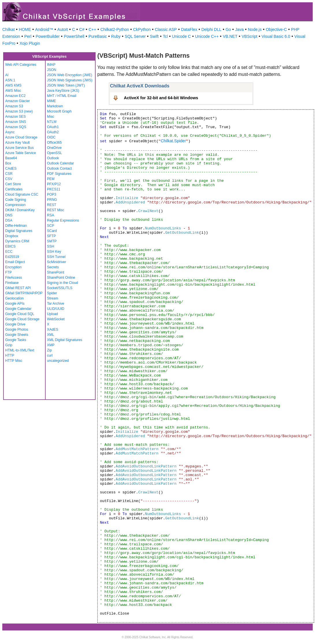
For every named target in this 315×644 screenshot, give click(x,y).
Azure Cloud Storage (21, 137)
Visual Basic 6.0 (276, 36)
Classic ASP (166, 29)
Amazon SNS (16, 122)
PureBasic (98, 36)
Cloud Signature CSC (22, 194)
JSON (52, 70)
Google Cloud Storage (22, 319)
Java (239, 29)
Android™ (44, 29)
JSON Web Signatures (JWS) (70, 80)
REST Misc (56, 210)
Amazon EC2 (15, 96)
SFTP (52, 236)
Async (10, 132)
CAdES (11, 169)
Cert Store (13, 184)
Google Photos (17, 330)
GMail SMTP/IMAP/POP (24, 293)
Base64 (11, 158)
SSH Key (54, 252)
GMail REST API (18, 288)
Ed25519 (12, 257)
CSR (9, 174)
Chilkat (9, 29)
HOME (25, 29)
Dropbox (12, 236)
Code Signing (16, 200)
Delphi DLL (211, 29)
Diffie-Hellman (16, 226)
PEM (51, 179)
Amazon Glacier (17, 101)
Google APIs (15, 304)
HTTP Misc (14, 361)
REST (52, 205)
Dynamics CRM (17, 241)
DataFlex (189, 29)
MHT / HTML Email (62, 96)
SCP (51, 226)
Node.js (255, 29)
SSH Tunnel (56, 257)
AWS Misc (13, 91)
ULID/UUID (56, 309)
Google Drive (15, 324)
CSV (9, 179)
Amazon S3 (14, 106)
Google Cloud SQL (20, 314)
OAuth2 (53, 132)
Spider (52, 293)
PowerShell (74, 36)
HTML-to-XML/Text (20, 350)
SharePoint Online (61, 278)
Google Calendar (18, 309)
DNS (9, 215)
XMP (51, 345)
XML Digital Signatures (65, 340)
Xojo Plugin (30, 43)
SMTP (52, 241)
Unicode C (181, 36)
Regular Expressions (63, 220)
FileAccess (14, 278)
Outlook (53, 158)
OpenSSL (55, 153)
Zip (50, 350)
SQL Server (135, 36)
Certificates (14, 189)
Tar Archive (56, 304)
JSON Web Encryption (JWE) (70, 75)
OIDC (51, 137)
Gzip (9, 345)
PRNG (52, 200)
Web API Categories (21, 65)
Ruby (116, 36)
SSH (51, 246)
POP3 (52, 194)
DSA (9, 220)
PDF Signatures (59, 174)
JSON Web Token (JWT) (66, 85)
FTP (9, 272)
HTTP (10, 355)
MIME (52, 101)
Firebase (12, 283)
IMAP (51, 65)
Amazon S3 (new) (19, 111)
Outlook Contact (59, 169)
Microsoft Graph (59, 111)
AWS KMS (13, 85)
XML (51, 335)
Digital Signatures (19, 231)
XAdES (53, 330)
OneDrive (54, 148)
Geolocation (14, 298)
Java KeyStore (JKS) (63, 91)
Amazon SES (15, 117)
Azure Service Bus (19, 148)
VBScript (249, 36)
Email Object (15, 262)
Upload (53, 314)
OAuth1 (53, 127)
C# (82, 29)
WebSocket (56, 319)
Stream (53, 298)
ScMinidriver (57, 262)
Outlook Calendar (60, 163)
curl (50, 355)
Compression (15, 205)
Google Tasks (16, 340)
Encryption (13, 267)
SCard (52, 231)
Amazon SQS (16, 127)
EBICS (10, 246)
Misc (51, 117)
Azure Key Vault (17, 143)
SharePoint (56, 272)
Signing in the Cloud (63, 283)
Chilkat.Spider (173, 141)
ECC (9, 252)
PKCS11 (54, 189)
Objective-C (276, 29)
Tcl (165, 36)
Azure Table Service (21, 153)
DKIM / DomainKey (20, 210)
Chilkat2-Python (115, 29)
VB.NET (230, 36)
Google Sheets (17, 335)
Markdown (55, 106)
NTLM (52, 122)
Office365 (54, 143)
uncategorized (58, 361)
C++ (92, 29)
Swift (154, 36)
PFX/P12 (54, 184)
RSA (51, 215)
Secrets (53, 267)
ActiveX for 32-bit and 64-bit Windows (161, 98)
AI (7, 75)
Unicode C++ (207, 36)
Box (8, 163)
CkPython (142, 29)
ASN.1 (10, 80)
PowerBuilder (47, 36)
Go (228, 29)
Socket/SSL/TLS (60, 288)
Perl (28, 36)
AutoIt (63, 29)
